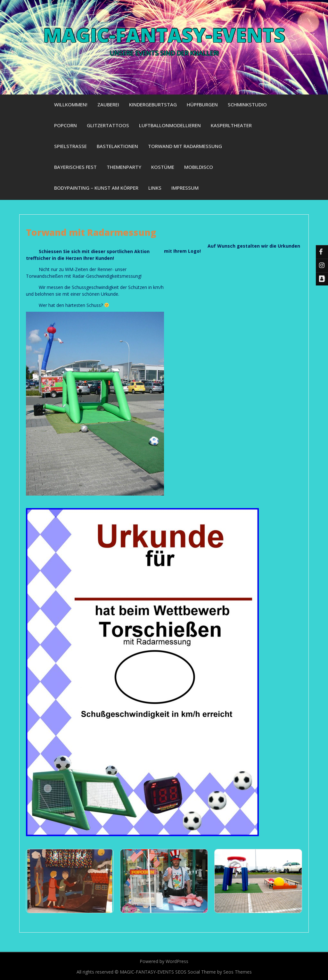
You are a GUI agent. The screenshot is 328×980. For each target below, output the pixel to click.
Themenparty (124, 167)
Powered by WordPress (164, 961)
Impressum (185, 188)
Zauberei (108, 104)
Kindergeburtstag (153, 104)
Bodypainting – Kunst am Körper (96, 188)
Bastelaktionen (117, 146)
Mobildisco (199, 167)
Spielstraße (70, 146)
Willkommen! (71, 104)
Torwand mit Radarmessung (185, 146)
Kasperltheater (231, 125)
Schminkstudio (247, 104)
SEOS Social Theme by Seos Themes (213, 972)
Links (155, 188)
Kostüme (163, 167)
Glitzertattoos (108, 125)
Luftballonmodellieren (170, 125)
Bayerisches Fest (75, 167)
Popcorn (66, 125)
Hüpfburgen (202, 104)
